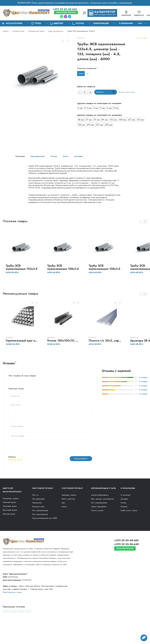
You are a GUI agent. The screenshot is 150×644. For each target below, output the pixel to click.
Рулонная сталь (38, 527)
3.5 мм (88, 108)
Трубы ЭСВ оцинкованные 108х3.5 (63, 288)
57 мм (89, 120)
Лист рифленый (38, 519)
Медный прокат (9, 534)
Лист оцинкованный (40, 535)
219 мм (90, 125)
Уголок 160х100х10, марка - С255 (64, 361)
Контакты (124, 527)
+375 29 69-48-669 (65, 9)
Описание (20, 157)
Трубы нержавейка (99, 527)
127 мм (131, 120)
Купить (106, 93)
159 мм (81, 125)
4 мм (96, 108)
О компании (126, 23)
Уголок (80, 23)
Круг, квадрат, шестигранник (103, 519)
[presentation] (29, 468)
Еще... (141, 23)
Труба (38, 23)
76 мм (97, 120)
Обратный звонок (66, 12)
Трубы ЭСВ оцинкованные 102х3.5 (22, 288)
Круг (63, 523)
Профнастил (37, 523)
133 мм (140, 120)
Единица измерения (87, 68)
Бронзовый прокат (10, 530)
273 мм (99, 125)
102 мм (113, 120)
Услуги (66, 157)
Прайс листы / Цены (129, 531)
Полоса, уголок (97, 531)
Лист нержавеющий (40, 531)
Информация (101, 23)
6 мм (109, 108)
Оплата (54, 157)
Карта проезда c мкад (12, 613)
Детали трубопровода (100, 515)
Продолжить (80, 479)
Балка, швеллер (68, 519)
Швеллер (58, 23)
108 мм (122, 120)
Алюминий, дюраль (11, 519)
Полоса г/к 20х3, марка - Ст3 (105, 361)
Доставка (79, 157)
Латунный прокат (9, 523)
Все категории (12, 23)
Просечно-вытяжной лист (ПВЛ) (45, 539)
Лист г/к (35, 515)
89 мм (105, 120)
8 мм (116, 108)
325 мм (109, 125)
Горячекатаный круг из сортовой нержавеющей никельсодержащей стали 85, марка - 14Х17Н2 (22, 361)
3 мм (80, 108)
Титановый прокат (10, 527)
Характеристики (38, 157)
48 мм (81, 120)
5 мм (102, 108)
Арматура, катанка (69, 515)
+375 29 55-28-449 (126, 565)
